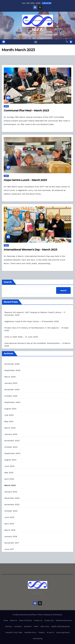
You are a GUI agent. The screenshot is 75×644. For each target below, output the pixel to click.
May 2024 (9, 421)
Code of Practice (25, 621)
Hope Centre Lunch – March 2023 (25, 180)
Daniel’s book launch (64, 621)
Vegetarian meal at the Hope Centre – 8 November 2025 (32, 321)
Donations (18, 626)
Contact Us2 (49, 621)
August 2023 (10, 460)
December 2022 (12, 498)
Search (8, 282)
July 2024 (9, 415)
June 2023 (9, 466)
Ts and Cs (50, 632)
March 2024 (10, 428)
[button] (67, 42)
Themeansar (57, 615)
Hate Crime (45, 626)
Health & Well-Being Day (61, 626)
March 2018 (10, 530)
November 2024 (12, 389)
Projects (41, 632)
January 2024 (11, 434)
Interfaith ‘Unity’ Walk (14, 632)
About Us (13, 621)
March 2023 (10, 485)
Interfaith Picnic (30, 632)
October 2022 (11, 511)
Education (28, 626)
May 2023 (9, 473)
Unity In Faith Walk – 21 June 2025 (21, 337)
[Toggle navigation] (36, 42)
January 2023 (11, 492)
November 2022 (12, 504)
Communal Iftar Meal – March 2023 (26, 111)
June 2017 (9, 549)
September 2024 (12, 402)
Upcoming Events (63, 632)
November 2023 (12, 441)
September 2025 (12, 370)
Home (6, 621)
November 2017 (12, 543)
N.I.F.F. (37, 30)
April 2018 (9, 524)
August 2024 (10, 409)
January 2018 (11, 536)
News (6, 106)
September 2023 (12, 453)
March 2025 (10, 377)
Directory (9, 626)
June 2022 (9, 517)
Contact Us (38, 621)
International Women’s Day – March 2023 (30, 250)
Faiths (36, 626)
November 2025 (12, 364)
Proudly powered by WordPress (25, 615)
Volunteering (38, 639)
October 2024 (11, 396)
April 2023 (9, 479)
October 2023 (11, 447)
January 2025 (11, 383)
